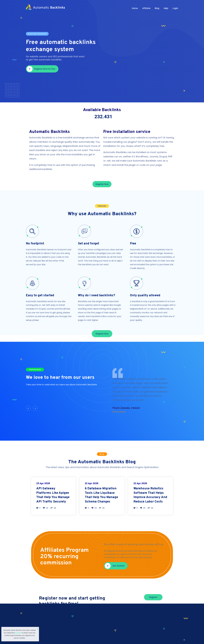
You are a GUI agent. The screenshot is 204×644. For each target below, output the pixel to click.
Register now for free (41, 69)
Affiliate (146, 8)
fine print (18, 633)
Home (135, 8)
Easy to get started (40, 295)
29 (46, 508)
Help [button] (166, 8)
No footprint (35, 244)
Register (153, 597)
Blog (157, 8)
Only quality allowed (145, 295)
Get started (114, 566)
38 (53, 508)
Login (175, 8)
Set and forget (89, 244)
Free (133, 244)
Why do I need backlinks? (96, 295)
